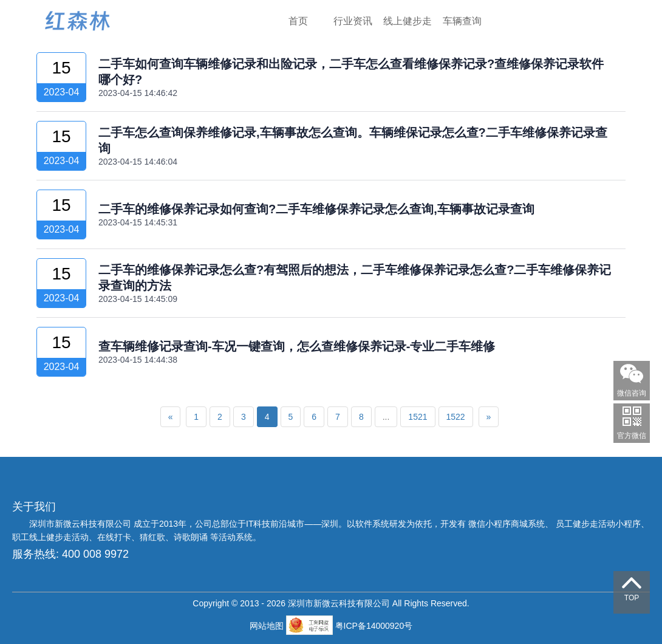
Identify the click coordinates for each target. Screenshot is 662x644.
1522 (456, 417)
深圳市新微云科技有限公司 (81, 524)
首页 (298, 21)
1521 (418, 417)
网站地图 (268, 626)
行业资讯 (353, 21)
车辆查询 (462, 21)
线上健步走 (408, 21)
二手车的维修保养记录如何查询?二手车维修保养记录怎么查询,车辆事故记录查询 (316, 209)
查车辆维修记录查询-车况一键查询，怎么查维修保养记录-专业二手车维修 (297, 346)
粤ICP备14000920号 (374, 626)
